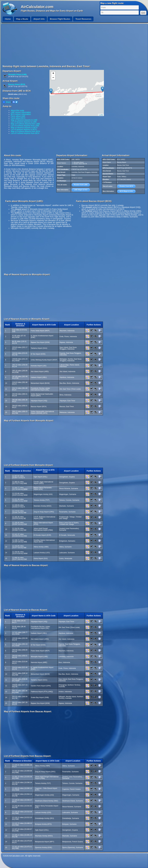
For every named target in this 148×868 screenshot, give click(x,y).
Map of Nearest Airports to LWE (24, 120)
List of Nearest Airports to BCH (24, 129)
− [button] (53, 78)
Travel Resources (83, 19)
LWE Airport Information (21, 112)
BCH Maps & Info (126, 191)
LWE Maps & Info (81, 190)
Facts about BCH (18, 118)
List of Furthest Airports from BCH (25, 133)
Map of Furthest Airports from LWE (25, 124)
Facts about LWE (18, 116)
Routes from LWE (81, 185)
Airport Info (39, 19)
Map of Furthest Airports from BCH (25, 131)
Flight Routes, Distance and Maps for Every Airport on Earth (52, 11)
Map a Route (22, 19)
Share (7, 102)
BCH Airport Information (21, 114)
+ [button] (53, 74)
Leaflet (101, 115)
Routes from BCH (126, 186)
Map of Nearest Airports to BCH (24, 128)
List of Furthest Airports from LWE (25, 126)
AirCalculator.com (37, 7)
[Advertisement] (43, 44)
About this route (17, 110)
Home (8, 19)
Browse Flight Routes (60, 19)
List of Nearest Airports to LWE (24, 122)
